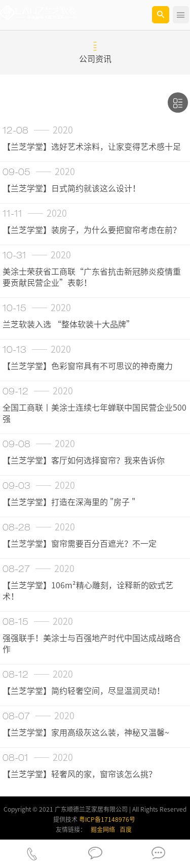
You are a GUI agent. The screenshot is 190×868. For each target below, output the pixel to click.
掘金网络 (103, 829)
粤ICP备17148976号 (107, 819)
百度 (126, 829)
